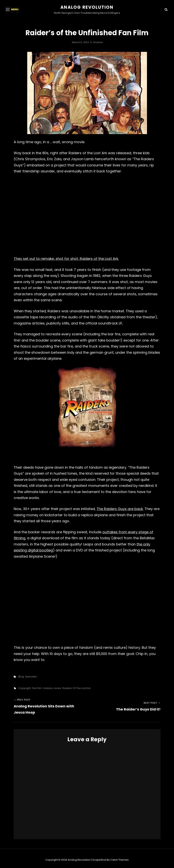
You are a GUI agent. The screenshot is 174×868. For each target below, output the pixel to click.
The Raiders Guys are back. (120, 509)
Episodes (31, 677)
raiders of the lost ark (77, 688)
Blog (21, 677)
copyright (25, 688)
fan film (37, 688)
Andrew (98, 42)
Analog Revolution (87, 7)
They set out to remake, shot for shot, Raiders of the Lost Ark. (66, 259)
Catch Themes (119, 860)
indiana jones (52, 688)
